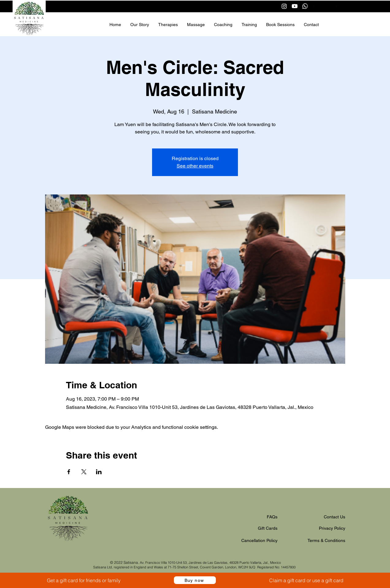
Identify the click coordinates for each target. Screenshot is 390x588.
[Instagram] (284, 6)
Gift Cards (268, 528)
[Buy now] (195, 580)
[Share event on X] (84, 472)
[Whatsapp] (305, 6)
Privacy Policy (332, 528)
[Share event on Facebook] (69, 472)
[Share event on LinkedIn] (99, 472)
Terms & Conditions (326, 540)
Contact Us (335, 517)
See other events (195, 166)
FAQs (272, 517)
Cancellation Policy (259, 540)
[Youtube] (295, 6)
